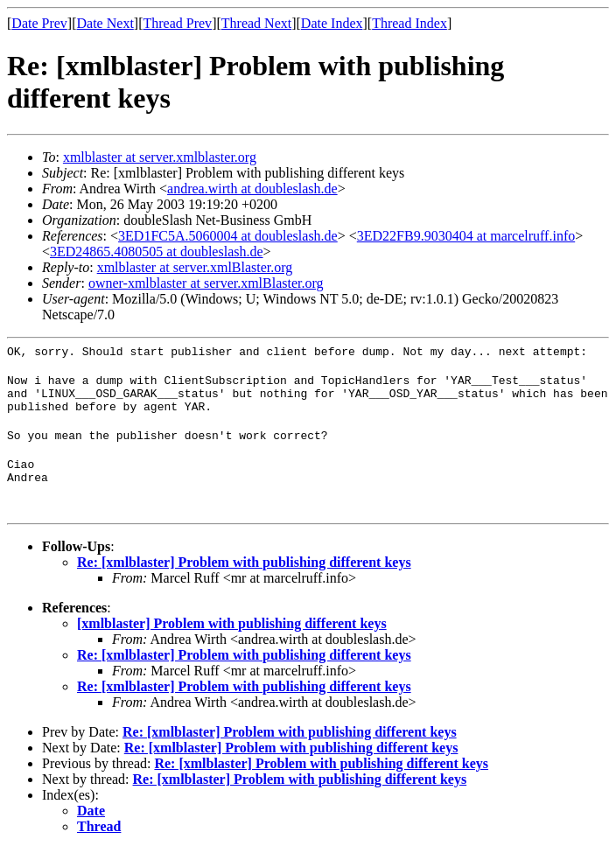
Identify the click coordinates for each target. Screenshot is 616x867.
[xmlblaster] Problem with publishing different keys (232, 642)
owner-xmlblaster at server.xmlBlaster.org (206, 283)
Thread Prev (177, 23)
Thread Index (409, 23)
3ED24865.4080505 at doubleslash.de (157, 252)
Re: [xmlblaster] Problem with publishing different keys (244, 580)
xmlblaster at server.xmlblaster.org (160, 157)
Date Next (105, 23)
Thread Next (256, 23)
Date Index (332, 23)
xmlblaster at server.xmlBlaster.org (195, 267)
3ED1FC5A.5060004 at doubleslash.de (228, 236)
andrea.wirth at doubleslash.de (252, 189)
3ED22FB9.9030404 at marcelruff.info (466, 236)
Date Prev (39, 23)
